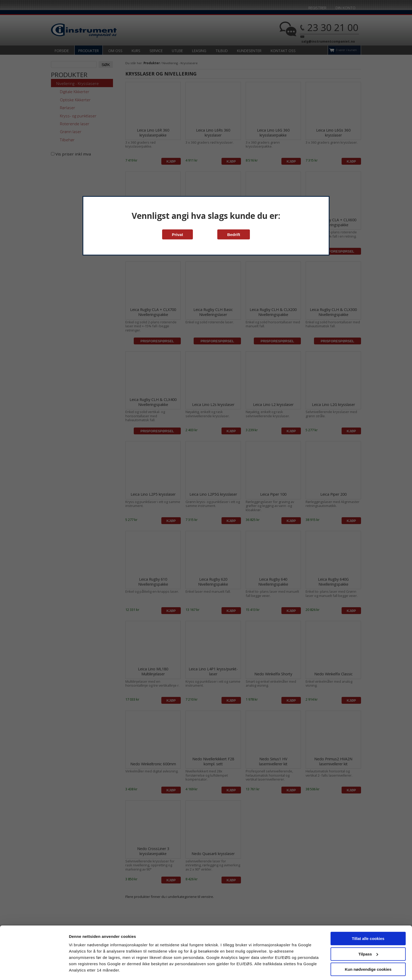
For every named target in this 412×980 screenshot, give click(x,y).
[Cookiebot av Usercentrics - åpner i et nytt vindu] (34, 970)
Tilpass (368, 939)
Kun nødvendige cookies (368, 955)
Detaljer (76, 970)
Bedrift (234, 235)
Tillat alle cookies (368, 924)
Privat (177, 235)
